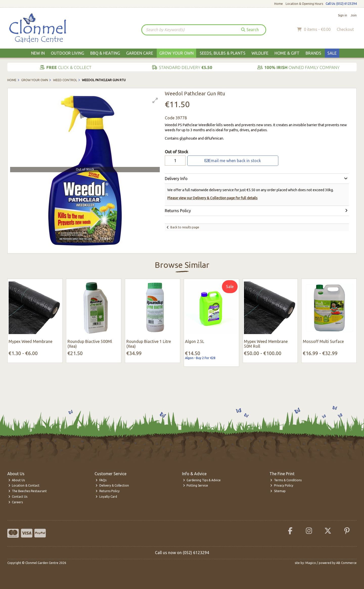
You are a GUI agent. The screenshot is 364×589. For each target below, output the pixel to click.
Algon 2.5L (195, 341)
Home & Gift (287, 53)
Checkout (345, 29)
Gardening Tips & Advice (202, 480)
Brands (313, 53)
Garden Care (140, 53)
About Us (17, 480)
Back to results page (185, 227)
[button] (155, 100)
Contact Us (18, 497)
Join (354, 15)
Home (279, 4)
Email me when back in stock (233, 161)
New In (38, 53)
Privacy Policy (282, 485)
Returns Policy (108, 491)
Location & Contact (24, 485)
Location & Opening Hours (304, 4)
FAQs (101, 480)
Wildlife (260, 53)
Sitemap (278, 491)
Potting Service (196, 485)
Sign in (343, 15)
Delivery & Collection (112, 485)
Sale (332, 53)
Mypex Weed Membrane (30, 341)
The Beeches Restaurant (28, 491)
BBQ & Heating (105, 53)
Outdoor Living (67, 53)
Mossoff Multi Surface (323, 341)
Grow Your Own (176, 53)
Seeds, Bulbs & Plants (223, 53)
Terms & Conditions (286, 480)
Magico (311, 563)
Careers (16, 502)
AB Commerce (346, 563)
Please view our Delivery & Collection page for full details (212, 198)
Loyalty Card (106, 497)
